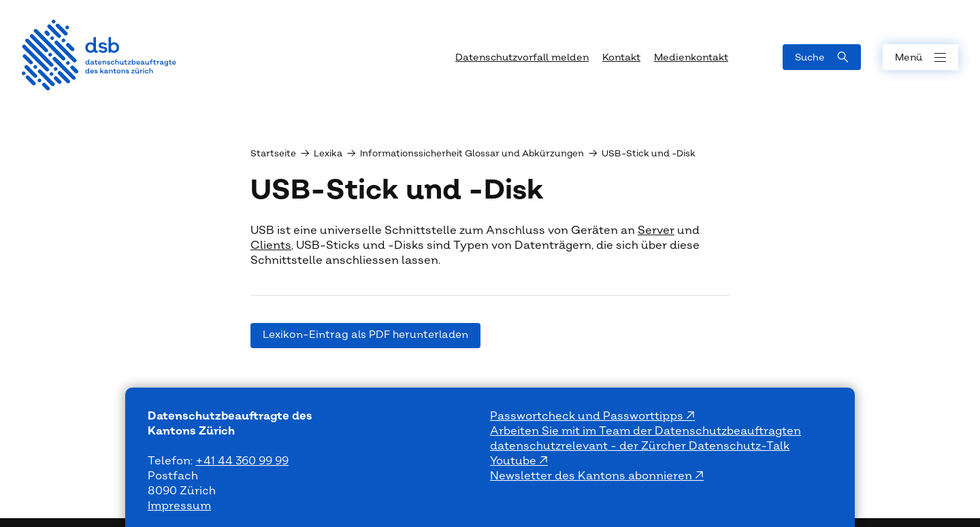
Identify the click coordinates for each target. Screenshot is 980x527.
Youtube (514, 461)
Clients (271, 245)
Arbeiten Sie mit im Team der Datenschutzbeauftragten (646, 431)
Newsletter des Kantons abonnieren (592, 476)
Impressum (179, 506)
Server (656, 231)
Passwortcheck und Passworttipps (588, 416)
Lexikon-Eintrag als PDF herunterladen (365, 335)
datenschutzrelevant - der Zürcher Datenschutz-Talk (640, 446)
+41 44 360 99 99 (242, 461)
